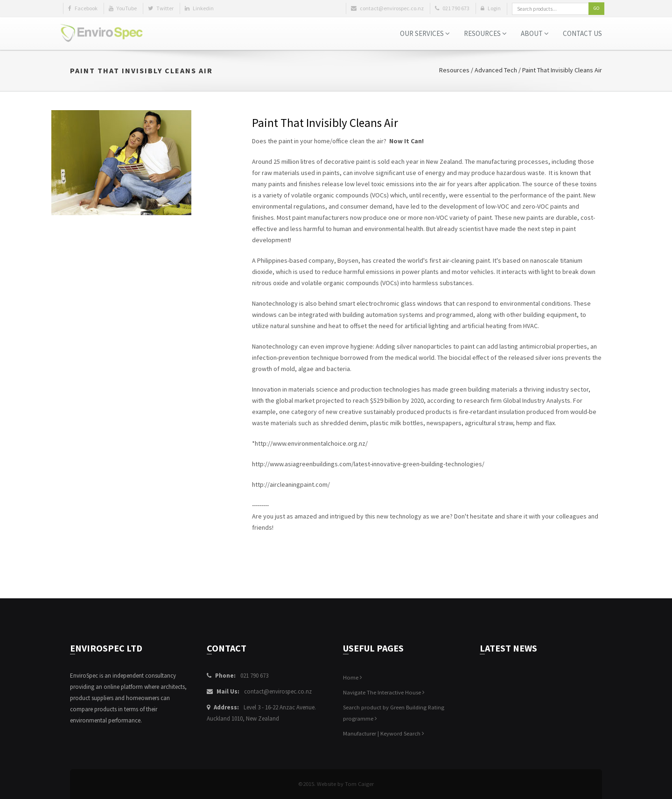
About (535, 33)
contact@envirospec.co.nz (278, 691)
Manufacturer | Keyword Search (384, 733)
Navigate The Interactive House (384, 692)
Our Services (425, 33)
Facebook (83, 8)
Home (353, 677)
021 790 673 (254, 676)
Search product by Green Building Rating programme (394, 713)
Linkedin (199, 8)
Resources (485, 33)
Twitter (161, 8)
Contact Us (582, 33)
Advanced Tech (496, 70)
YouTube (123, 8)
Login (491, 8)
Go (596, 8)
